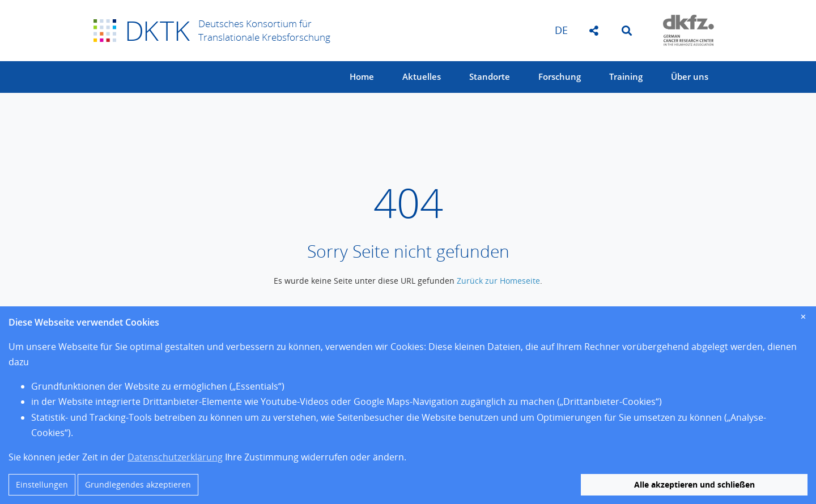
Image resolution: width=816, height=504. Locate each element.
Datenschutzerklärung (175, 457)
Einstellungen (42, 484)
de (561, 30)
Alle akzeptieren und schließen (694, 484)
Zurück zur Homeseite (498, 281)
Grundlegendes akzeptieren (138, 484)
